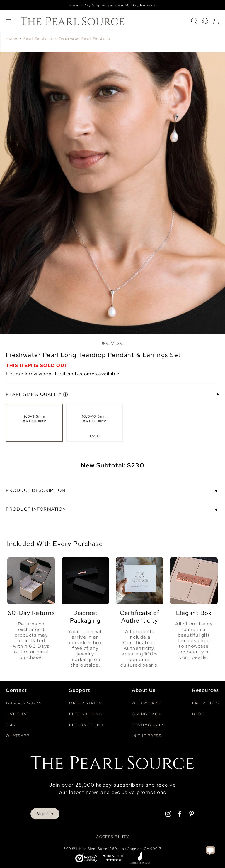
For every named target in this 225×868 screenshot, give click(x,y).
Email (13, 725)
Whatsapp (18, 736)
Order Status (85, 703)
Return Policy (87, 725)
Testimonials (148, 725)
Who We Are (146, 703)
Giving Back (146, 714)
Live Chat (17, 714)
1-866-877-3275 (24, 703)
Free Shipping (86, 714)
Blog (198, 714)
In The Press (147, 736)
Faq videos (206, 703)
